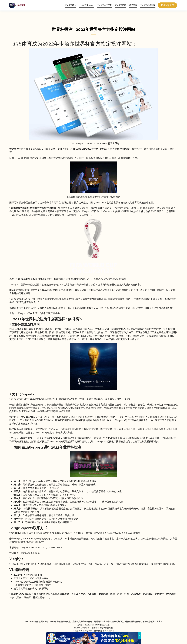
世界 (168, 594)
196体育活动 (120, 5)
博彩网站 (103, 594)
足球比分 (147, 594)
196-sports (27, 417)
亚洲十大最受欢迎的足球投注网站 (31, 578)
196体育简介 (70, 5)
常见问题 (132, 5)
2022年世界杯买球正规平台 (28, 575)
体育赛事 (64, 594)
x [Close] (139, 636)
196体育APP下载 (104, 5)
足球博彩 (136, 594)
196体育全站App (86, 5)
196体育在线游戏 (147, 5)
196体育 (98, 625)
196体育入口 (168, 5)
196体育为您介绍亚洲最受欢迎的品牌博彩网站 (38, 582)
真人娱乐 (81, 594)
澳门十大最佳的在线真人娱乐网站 (31, 588)
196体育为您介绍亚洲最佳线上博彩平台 (34, 585)
